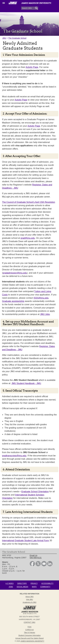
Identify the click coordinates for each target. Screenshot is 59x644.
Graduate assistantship (13, 301)
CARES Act (29, 630)
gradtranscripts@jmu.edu (14, 456)
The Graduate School (17, 38)
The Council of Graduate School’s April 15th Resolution (29, 202)
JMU (4, 38)
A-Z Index (10, 583)
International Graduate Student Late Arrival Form (25, 541)
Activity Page (32, 67)
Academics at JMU (30, 602)
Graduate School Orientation (35, 492)
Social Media (22, 587)
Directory (22, 583)
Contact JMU (30, 622)
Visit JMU (29, 600)
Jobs (11, 587)
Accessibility (47, 583)
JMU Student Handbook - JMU (26, 383)
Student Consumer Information (29, 635)
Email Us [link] (33, 555)
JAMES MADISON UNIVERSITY (32, 641)
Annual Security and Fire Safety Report (29, 638)
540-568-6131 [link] (36, 558)
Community (45, 587)
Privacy (34, 583)
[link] (32, 566)
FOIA (29, 627)
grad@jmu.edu (28, 238)
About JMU (29, 597)
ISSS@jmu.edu (41, 298)
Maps (34, 587)
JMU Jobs (45, 314)
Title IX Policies (29, 633)
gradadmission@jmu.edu (15, 273)
